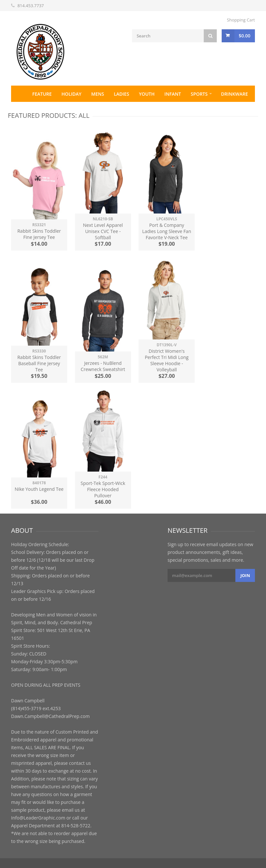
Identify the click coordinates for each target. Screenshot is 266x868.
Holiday (72, 94)
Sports (199, 94)
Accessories (31, 110)
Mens (98, 94)
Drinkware (235, 94)
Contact (66, 110)
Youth (147, 94)
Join (245, 575)
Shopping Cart (241, 20)
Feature (42, 94)
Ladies (121, 94)
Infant (173, 94)
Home (19, 94)
